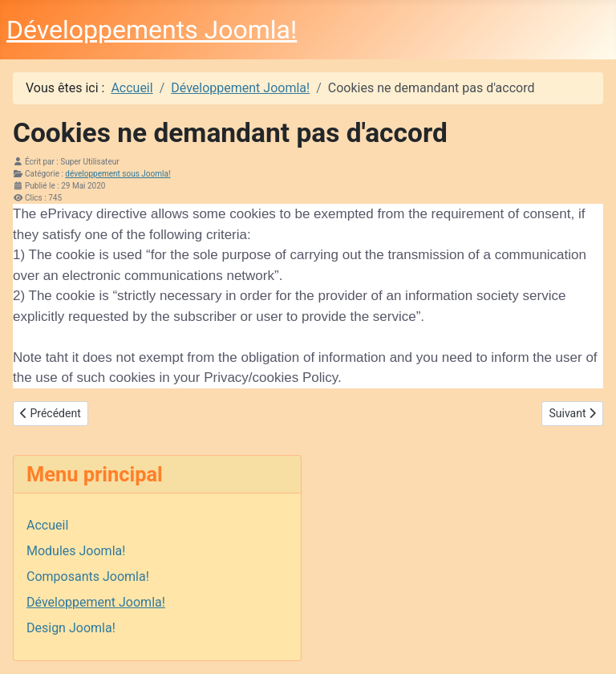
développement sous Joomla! (118, 174)
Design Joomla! (71, 628)
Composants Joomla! (88, 577)
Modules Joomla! (76, 551)
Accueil (47, 525)
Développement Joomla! (96, 602)
